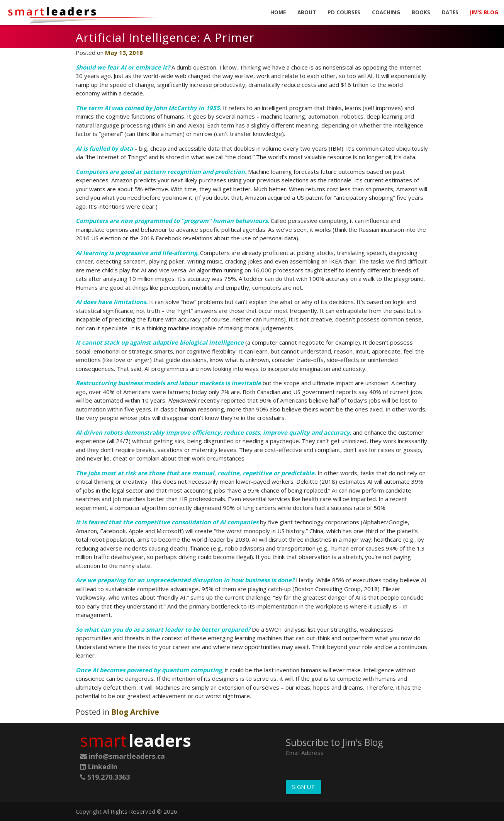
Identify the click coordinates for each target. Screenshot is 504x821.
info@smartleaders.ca (122, 756)
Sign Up (304, 787)
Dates (450, 12)
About (307, 12)
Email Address (305, 753)
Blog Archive (135, 712)
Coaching (386, 12)
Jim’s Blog (484, 12)
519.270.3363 (105, 777)
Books (421, 12)
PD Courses (344, 12)
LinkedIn (99, 767)
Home (278, 12)
